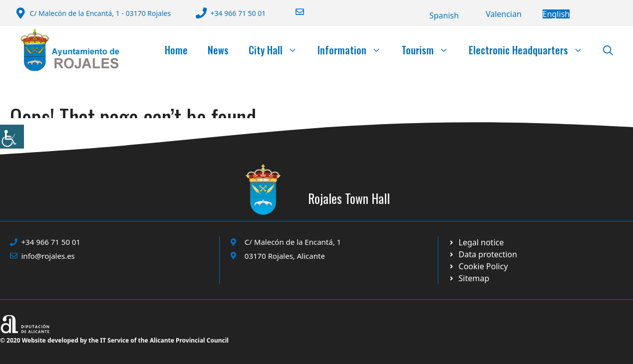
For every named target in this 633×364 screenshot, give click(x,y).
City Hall (278, 50)
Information (354, 50)
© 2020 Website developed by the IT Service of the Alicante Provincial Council (114, 340)
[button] (608, 50)
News (218, 50)
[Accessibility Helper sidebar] (12, 137)
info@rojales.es (48, 256)
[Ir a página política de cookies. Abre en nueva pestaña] (483, 254)
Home (176, 50)
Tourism (430, 50)
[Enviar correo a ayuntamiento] (294, 12)
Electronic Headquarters (531, 50)
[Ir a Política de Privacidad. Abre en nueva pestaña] (476, 242)
